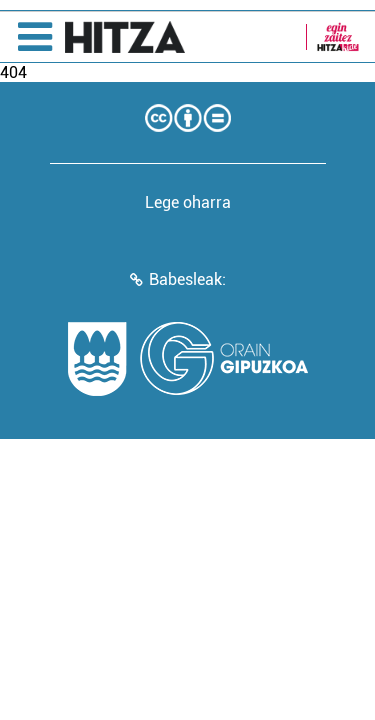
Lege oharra (188, 202)
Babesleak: (187, 279)
